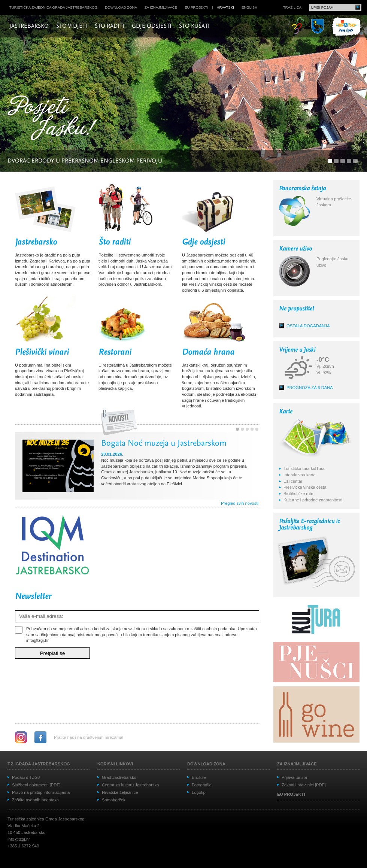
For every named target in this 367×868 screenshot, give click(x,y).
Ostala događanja (308, 326)
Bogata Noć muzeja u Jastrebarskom (164, 444)
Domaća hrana (208, 352)
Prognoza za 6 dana (310, 388)
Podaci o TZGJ (26, 777)
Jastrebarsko (29, 26)
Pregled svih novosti (240, 503)
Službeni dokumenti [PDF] (36, 785)
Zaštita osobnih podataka (35, 800)
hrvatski (225, 7)
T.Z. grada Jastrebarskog (39, 764)
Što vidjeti (72, 26)
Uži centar (293, 481)
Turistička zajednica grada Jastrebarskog (53, 7)
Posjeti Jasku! (54, 119)
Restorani (115, 352)
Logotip (199, 792)
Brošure (199, 777)
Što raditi (110, 26)
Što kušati (194, 26)
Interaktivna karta (300, 475)
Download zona (121, 7)
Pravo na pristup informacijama (41, 792)
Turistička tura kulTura (304, 468)
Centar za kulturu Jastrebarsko (130, 785)
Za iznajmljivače (161, 7)
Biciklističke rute (298, 494)
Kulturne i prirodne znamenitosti (313, 500)
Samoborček (114, 800)
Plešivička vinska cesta (305, 487)
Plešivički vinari (42, 352)
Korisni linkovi (115, 764)
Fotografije (202, 785)
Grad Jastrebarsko (119, 777)
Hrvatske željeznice (120, 792)
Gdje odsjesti (152, 26)
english (249, 7)
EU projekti (196, 7)
